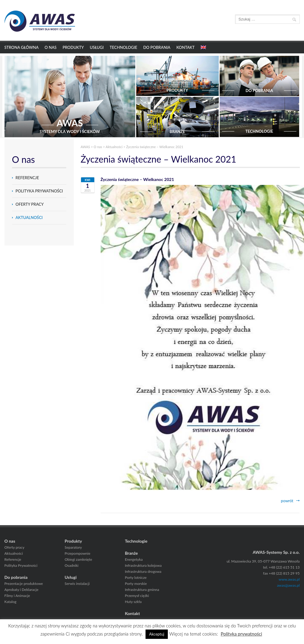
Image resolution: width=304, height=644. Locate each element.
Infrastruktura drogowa (143, 571)
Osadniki (72, 565)
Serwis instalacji (77, 584)
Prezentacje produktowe (24, 584)
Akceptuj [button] (157, 634)
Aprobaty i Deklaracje (22, 590)
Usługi (97, 47)
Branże (132, 553)
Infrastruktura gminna (142, 590)
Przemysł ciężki (137, 596)
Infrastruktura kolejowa (143, 565)
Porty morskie (136, 584)
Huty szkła (133, 602)
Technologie (123, 47)
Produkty (73, 47)
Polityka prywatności (241, 634)
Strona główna (22, 47)
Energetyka (134, 559)
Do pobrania (157, 47)
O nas (51, 47)
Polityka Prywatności (39, 191)
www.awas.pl (289, 579)
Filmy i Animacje (17, 596)
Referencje (27, 178)
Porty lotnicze (136, 577)
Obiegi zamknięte (78, 559)
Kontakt (185, 47)
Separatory (73, 547)
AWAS (85, 147)
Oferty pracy (30, 204)
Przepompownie (78, 553)
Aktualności (29, 217)
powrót (287, 501)
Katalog (11, 602)
